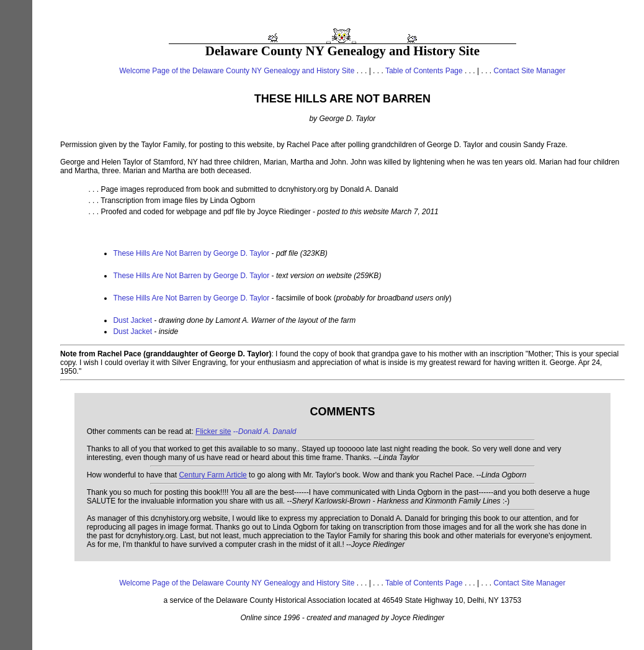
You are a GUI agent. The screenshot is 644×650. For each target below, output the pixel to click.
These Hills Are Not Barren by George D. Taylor (191, 253)
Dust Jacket (132, 320)
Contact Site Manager (529, 71)
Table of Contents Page (424, 71)
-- (246, 431)
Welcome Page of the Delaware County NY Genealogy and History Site (237, 71)
